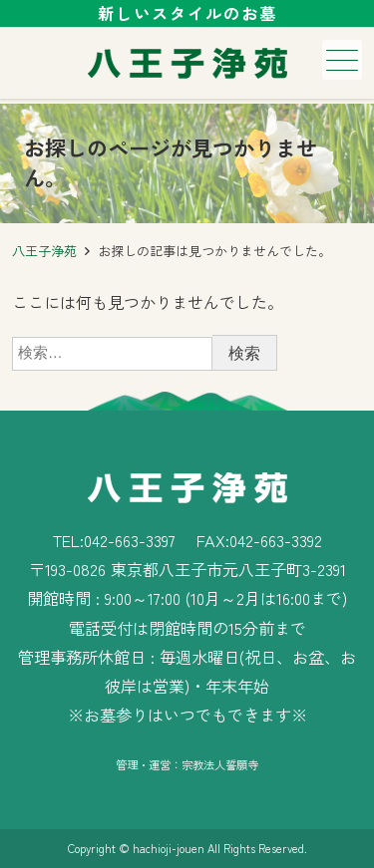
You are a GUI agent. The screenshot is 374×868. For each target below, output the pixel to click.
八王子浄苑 (44, 251)
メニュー (340, 60)
